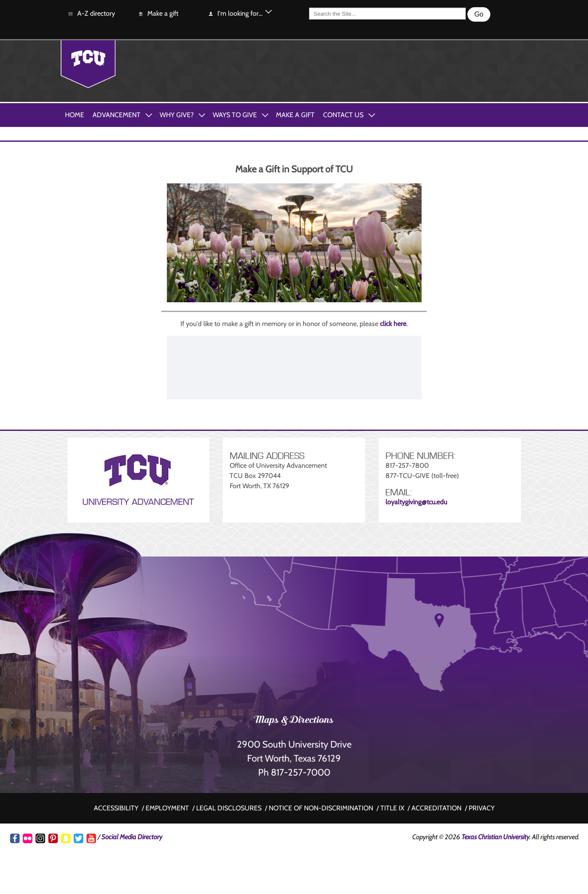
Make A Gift (295, 115)
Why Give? (177, 115)
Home (75, 115)
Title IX (392, 808)
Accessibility (116, 808)
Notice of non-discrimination (321, 808)
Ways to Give (235, 115)
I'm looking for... (235, 14)
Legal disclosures (229, 808)
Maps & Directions (294, 721)
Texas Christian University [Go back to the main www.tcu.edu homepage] (495, 837)
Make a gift (158, 14)
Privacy (482, 808)
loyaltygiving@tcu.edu (416, 502)
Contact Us (343, 115)
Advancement (117, 115)
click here (393, 324)
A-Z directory (91, 14)
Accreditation (436, 808)
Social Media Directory (132, 837)
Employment (167, 808)
